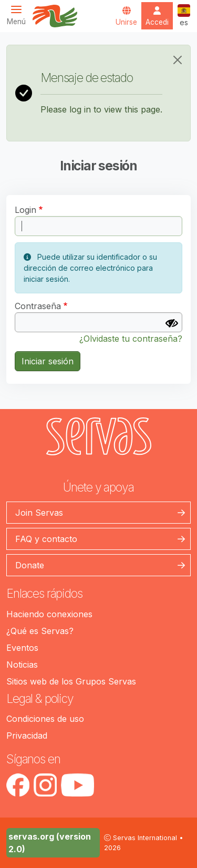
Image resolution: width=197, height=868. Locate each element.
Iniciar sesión (48, 361)
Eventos (22, 648)
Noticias (22, 665)
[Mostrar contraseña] (172, 323)
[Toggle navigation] (19, 15)
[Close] (178, 60)
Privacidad (27, 736)
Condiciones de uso (45, 719)
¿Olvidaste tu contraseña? (131, 339)
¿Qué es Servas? (40, 631)
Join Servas (39, 513)
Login (25, 210)
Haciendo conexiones (49, 614)
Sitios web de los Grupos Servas (71, 681)
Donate (30, 565)
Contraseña (38, 306)
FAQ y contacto (46, 539)
